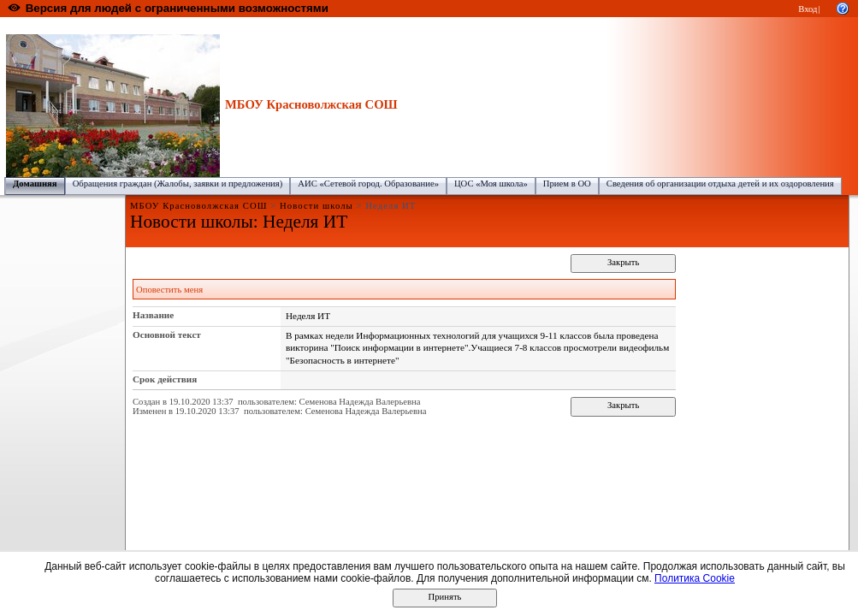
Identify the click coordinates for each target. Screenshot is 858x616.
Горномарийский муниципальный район (282, 26)
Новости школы (317, 206)
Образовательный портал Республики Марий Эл (101, 26)
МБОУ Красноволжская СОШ (429, 26)
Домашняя (35, 184)
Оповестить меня (169, 290)
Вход (808, 9)
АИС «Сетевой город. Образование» (368, 184)
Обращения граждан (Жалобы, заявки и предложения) (178, 184)
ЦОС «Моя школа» (491, 184)
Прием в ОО (567, 184)
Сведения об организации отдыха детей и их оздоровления (720, 184)
